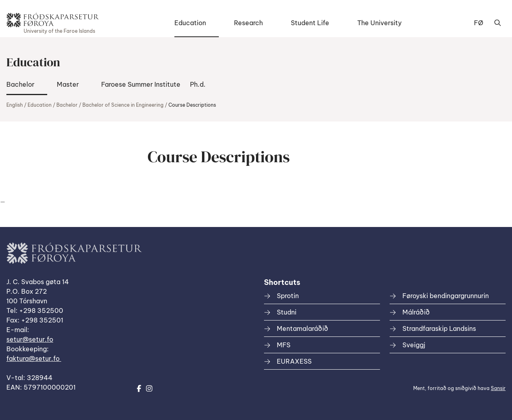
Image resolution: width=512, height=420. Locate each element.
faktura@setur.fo (34, 358)
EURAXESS (294, 361)
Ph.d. (198, 84)
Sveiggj (414, 345)
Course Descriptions (192, 105)
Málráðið (416, 312)
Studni (287, 312)
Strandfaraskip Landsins (439, 328)
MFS (284, 345)
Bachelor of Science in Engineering (123, 105)
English (15, 105)
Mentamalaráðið (302, 328)
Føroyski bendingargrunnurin (446, 296)
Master (68, 84)
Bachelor (20, 84)
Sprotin (288, 296)
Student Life (310, 23)
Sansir (498, 388)
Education (190, 23)
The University (379, 23)
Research (248, 23)
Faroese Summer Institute (141, 84)
